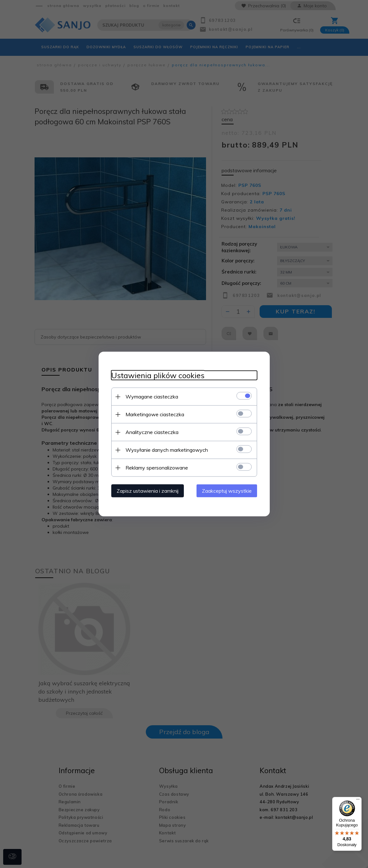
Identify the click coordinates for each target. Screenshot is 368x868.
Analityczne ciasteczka (152, 432)
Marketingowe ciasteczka (155, 414)
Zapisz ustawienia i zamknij (148, 491)
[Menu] (358, 801)
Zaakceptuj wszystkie (227, 491)
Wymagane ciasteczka (152, 397)
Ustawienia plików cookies (158, 375)
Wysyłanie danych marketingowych (167, 450)
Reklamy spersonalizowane (157, 468)
